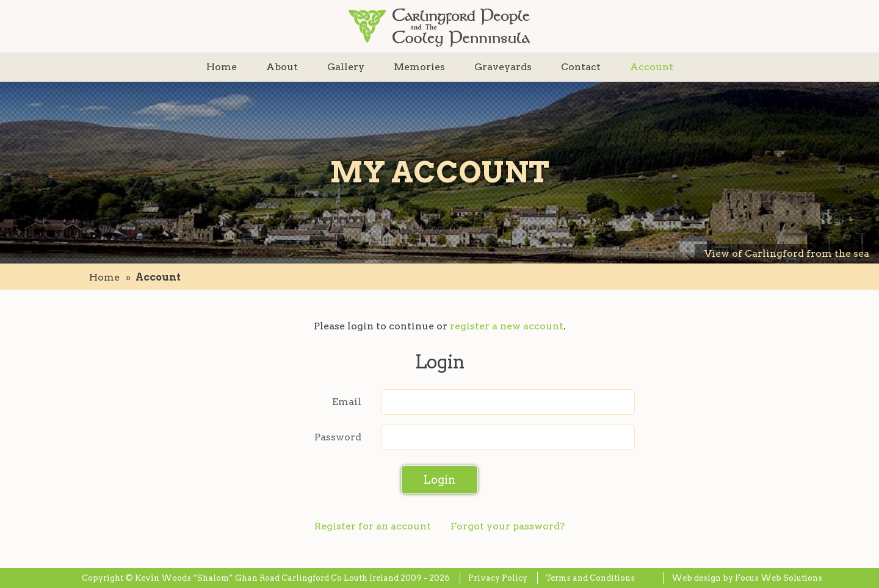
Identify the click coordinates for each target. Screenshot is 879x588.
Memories (419, 67)
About (282, 67)
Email (347, 402)
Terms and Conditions (590, 578)
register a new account (507, 326)
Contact (581, 67)
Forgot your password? (508, 526)
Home (222, 67)
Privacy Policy (498, 578)
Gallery (346, 67)
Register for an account (373, 526)
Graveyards (503, 67)
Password (338, 437)
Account (652, 67)
